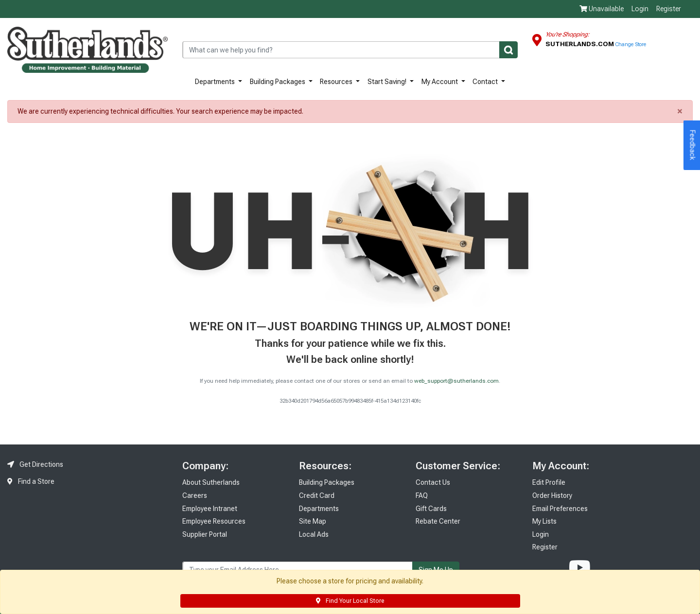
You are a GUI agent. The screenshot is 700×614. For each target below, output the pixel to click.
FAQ (422, 495)
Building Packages (278, 82)
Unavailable (602, 9)
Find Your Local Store (350, 601)
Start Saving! (388, 82)
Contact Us (433, 482)
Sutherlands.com (580, 44)
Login (640, 9)
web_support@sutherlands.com (456, 381)
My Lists (544, 521)
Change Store (631, 44)
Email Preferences (560, 509)
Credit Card (317, 495)
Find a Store (31, 481)
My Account (440, 82)
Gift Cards (431, 509)
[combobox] (350, 50)
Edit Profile (549, 482)
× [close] (680, 111)
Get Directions (35, 464)
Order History (552, 495)
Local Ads (314, 534)
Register (669, 9)
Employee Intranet (210, 509)
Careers (195, 495)
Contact (486, 82)
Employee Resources (214, 521)
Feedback (693, 145)
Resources (337, 82)
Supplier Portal (205, 534)
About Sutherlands (211, 482)
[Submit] (508, 50)
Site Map (313, 521)
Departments (216, 82)
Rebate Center (438, 521)
